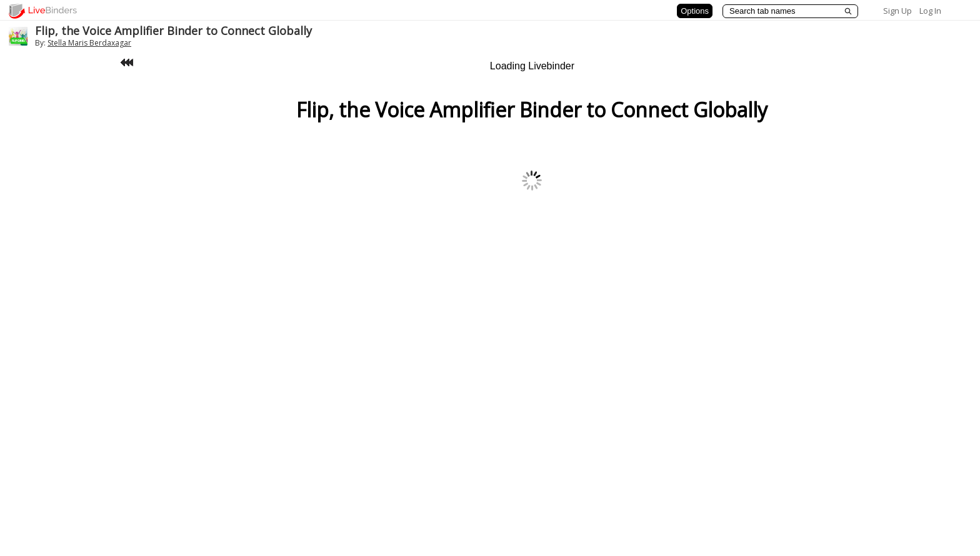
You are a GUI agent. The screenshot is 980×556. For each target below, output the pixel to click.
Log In (930, 11)
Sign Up (897, 11)
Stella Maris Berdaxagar (89, 43)
